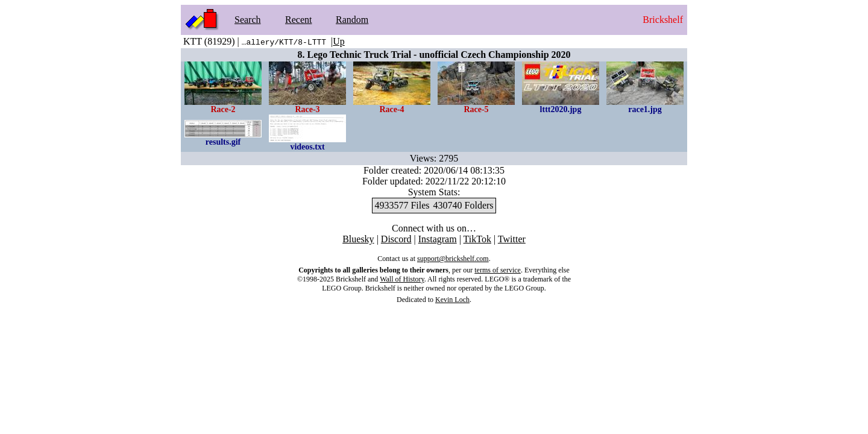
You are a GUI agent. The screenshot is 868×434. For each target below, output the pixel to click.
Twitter (512, 239)
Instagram (438, 239)
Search (248, 20)
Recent (298, 20)
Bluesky (358, 239)
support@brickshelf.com (453, 259)
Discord (396, 239)
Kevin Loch (452, 300)
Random (352, 20)
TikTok (477, 239)
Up (339, 41)
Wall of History (402, 279)
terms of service (498, 270)
